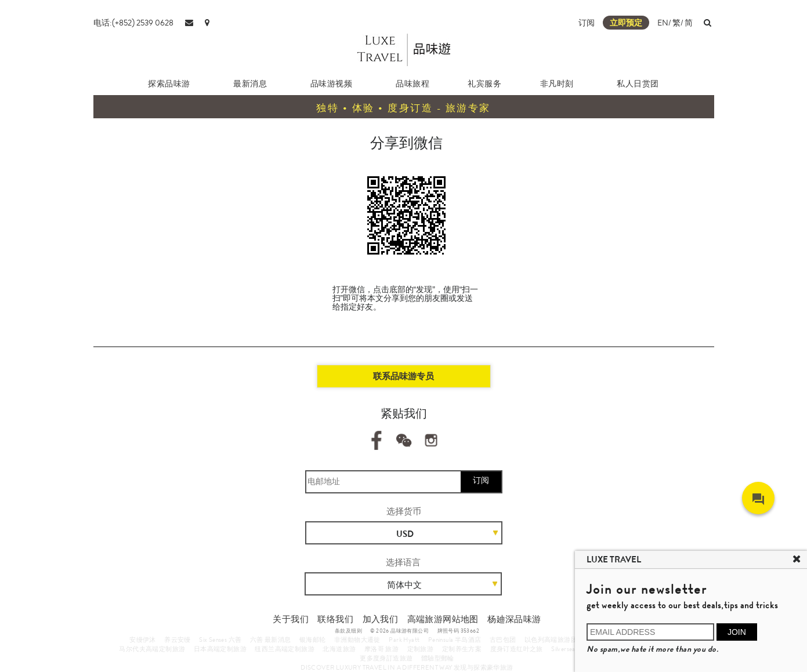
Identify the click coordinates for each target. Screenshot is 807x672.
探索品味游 (169, 83)
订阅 (587, 23)
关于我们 (291, 619)
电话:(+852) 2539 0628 (133, 23)
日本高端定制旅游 (220, 649)
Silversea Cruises (574, 649)
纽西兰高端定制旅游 (285, 649)
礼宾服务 (484, 83)
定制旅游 (421, 649)
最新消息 (250, 83)
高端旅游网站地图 (443, 619)
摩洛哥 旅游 (381, 649)
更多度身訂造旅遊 (386, 658)
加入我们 (381, 619)
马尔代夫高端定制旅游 (152, 649)
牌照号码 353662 (458, 631)
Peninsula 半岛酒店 (455, 640)
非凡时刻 (557, 83)
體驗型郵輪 (438, 658)
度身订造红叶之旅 (517, 649)
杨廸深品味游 (514, 619)
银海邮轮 (313, 640)
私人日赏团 (638, 83)
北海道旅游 (339, 649)
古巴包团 (503, 640)
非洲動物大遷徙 (357, 640)
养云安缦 (178, 640)
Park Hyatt (404, 640)
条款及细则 (348, 631)
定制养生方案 (462, 649)
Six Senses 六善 (220, 640)
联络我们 (335, 619)
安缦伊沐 (143, 640)
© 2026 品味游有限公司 (399, 631)
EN (663, 23)
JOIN (737, 632)
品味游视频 (332, 83)
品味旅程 (412, 83)
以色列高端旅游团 (551, 640)
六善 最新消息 (271, 640)
